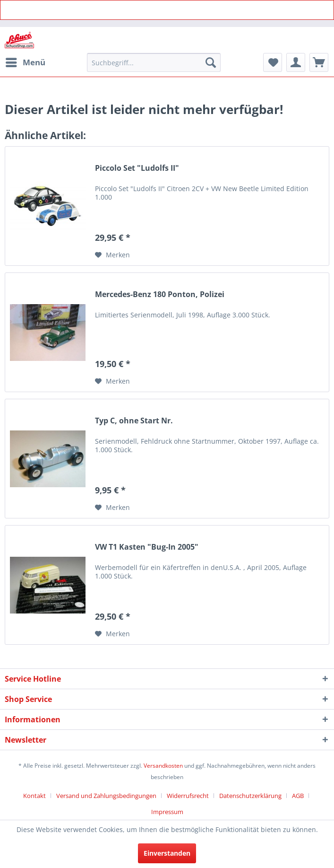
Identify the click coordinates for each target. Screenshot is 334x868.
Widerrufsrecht (188, 796)
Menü (26, 61)
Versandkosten (163, 766)
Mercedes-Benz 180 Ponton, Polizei (160, 294)
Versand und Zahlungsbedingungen (106, 796)
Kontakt (34, 796)
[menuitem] (25, 62)
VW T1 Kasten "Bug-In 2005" (147, 547)
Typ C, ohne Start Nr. (134, 421)
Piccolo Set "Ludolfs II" (137, 168)
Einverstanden (167, 853)
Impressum (167, 812)
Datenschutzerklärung (250, 796)
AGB (298, 796)
